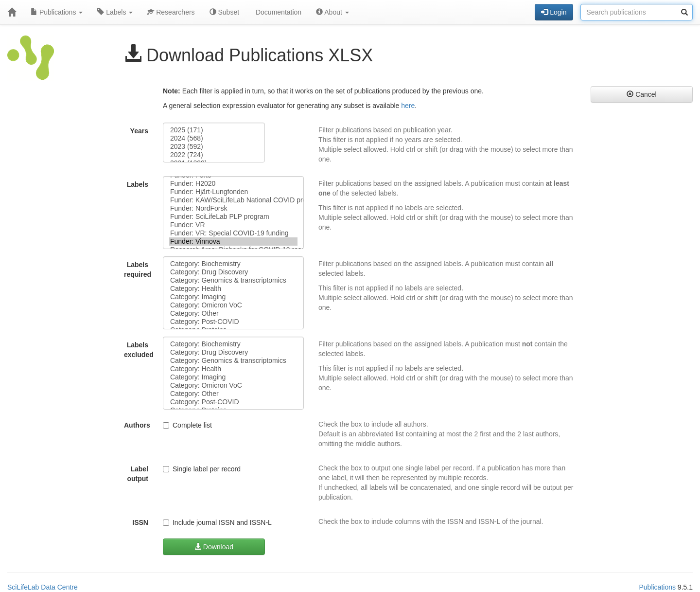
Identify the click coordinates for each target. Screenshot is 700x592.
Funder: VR (233, 225)
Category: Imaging (233, 297)
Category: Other (233, 314)
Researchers (171, 12)
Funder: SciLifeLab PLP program (233, 217)
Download (214, 547)
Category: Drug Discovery (233, 272)
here (408, 106)
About (332, 12)
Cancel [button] (641, 94)
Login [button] (554, 12)
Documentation (278, 12)
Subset (224, 12)
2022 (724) (214, 155)
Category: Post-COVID (233, 322)
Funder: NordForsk (233, 208)
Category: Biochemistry (233, 264)
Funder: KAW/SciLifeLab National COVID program (233, 200)
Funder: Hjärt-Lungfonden (233, 192)
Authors (137, 425)
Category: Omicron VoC (233, 305)
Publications (57, 12)
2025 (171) (214, 130)
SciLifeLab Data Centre (43, 587)
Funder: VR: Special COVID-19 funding (233, 233)
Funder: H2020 (233, 184)
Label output (138, 474)
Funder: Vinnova (233, 242)
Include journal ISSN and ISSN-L (217, 522)
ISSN (140, 522)
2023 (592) (214, 147)
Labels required (138, 269)
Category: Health (233, 289)
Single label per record (202, 469)
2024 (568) (214, 138)
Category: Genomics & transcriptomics (233, 280)
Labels (115, 12)
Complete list (187, 425)
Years (139, 131)
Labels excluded (139, 350)
